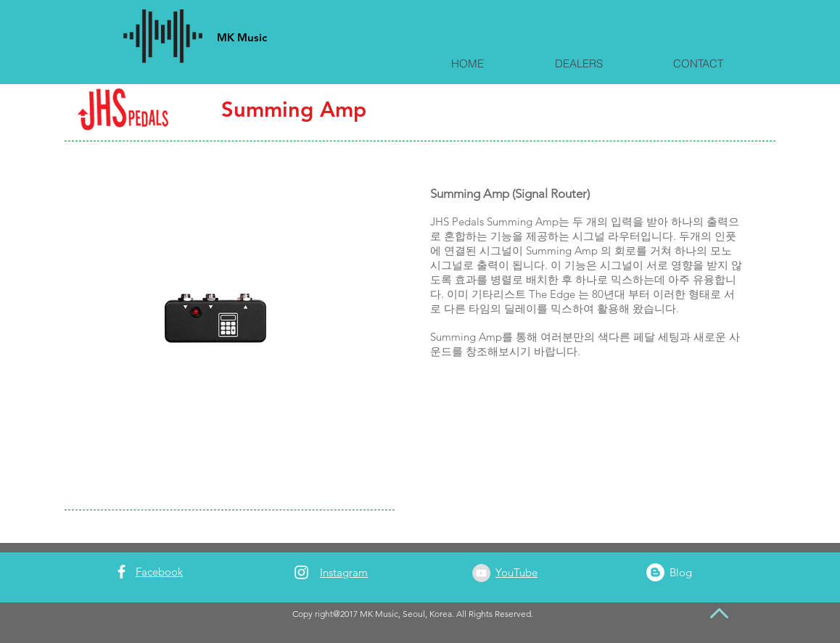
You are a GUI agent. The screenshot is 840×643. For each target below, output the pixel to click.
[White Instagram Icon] (301, 572)
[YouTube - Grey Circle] (481, 573)
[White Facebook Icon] (122, 572)
